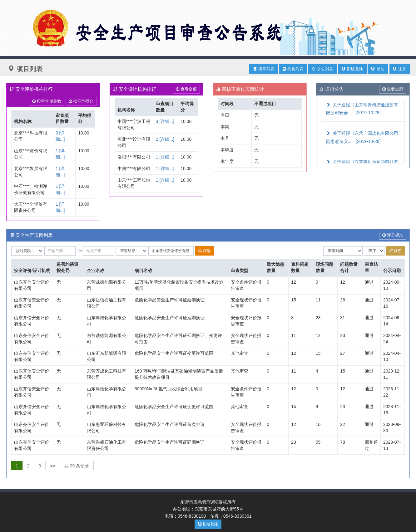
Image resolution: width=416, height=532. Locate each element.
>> (52, 466)
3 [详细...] (165, 121)
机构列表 (293, 69)
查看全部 (186, 89)
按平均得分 (81, 101)
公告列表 (322, 69)
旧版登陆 (352, 69)
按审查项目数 (47, 101)
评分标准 (393, 235)
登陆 (378, 69)
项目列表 (263, 69)
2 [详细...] (165, 139)
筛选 (204, 251)
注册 (400, 69)
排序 (395, 251)
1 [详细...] (165, 157)
